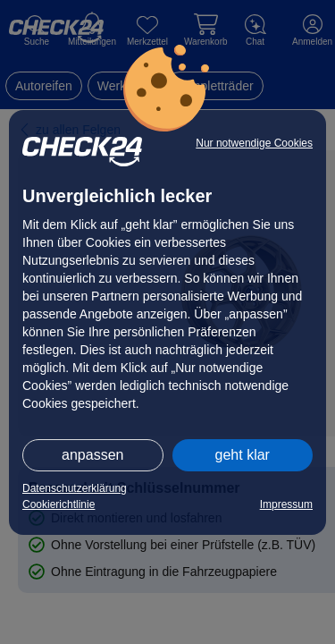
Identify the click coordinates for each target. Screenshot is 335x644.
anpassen (92, 455)
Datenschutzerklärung (75, 488)
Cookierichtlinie (59, 504)
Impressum (286, 504)
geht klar (243, 455)
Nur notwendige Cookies (254, 143)
